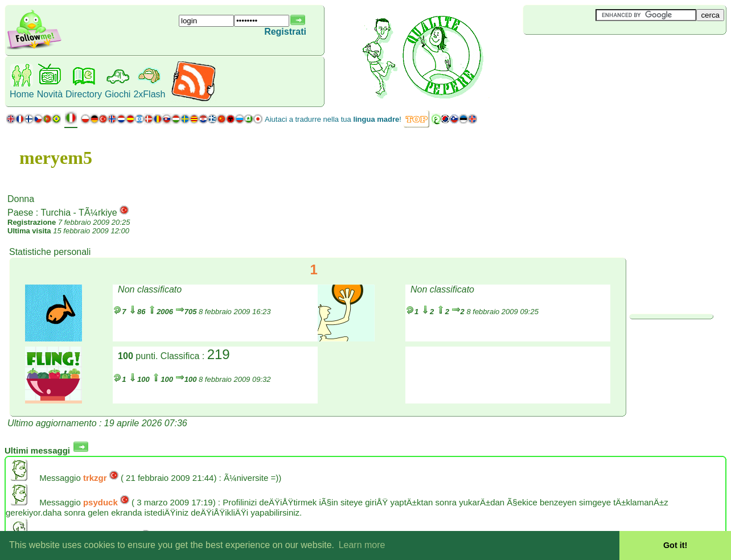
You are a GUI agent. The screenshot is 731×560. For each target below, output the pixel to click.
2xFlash (149, 94)
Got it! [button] (675, 545)
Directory (84, 94)
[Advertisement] (591, 53)
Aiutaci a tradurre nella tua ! (333, 119)
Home (22, 94)
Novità (50, 94)
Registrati (285, 32)
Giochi (118, 94)
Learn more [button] (362, 545)
